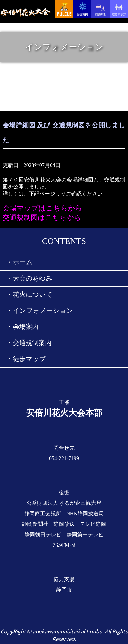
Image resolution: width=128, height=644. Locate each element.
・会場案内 (23, 327)
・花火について (30, 295)
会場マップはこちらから (43, 208)
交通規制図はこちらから (42, 218)
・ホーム (20, 262)
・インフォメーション (40, 311)
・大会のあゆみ (30, 278)
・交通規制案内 (29, 343)
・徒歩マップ (26, 359)
